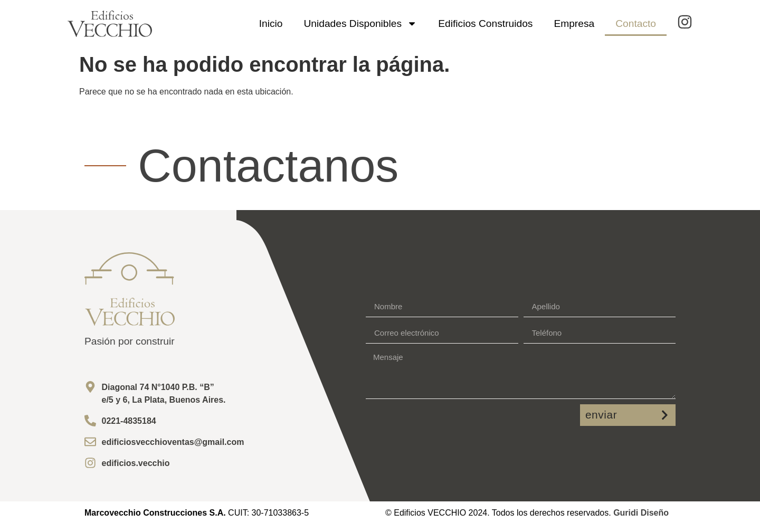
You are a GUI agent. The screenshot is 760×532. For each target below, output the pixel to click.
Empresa (574, 23)
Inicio (271, 23)
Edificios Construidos (485, 23)
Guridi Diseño (641, 513)
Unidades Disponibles (360, 23)
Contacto (636, 23)
